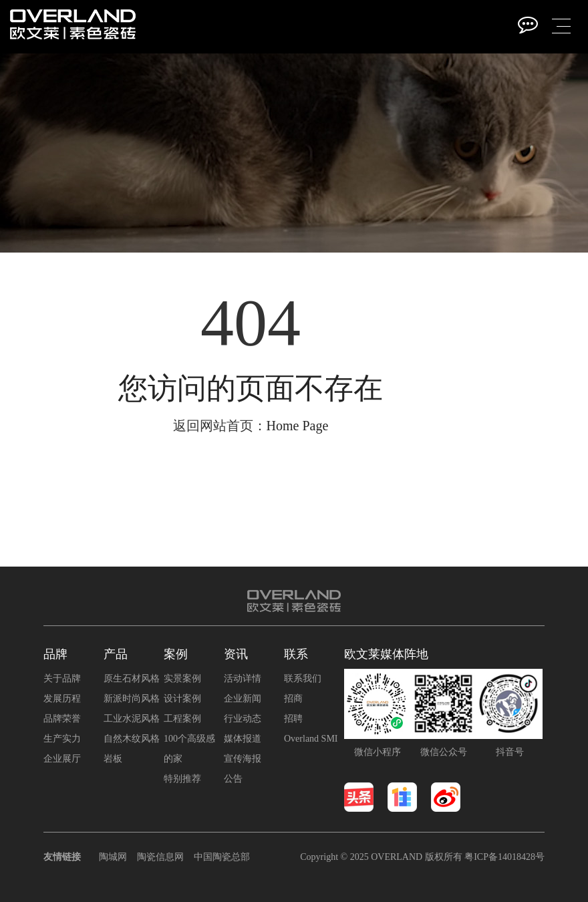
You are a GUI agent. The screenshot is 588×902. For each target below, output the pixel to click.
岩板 (113, 759)
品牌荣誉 (62, 719)
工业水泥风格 (132, 719)
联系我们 (303, 679)
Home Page (298, 426)
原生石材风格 (132, 679)
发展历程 (62, 699)
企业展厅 (62, 759)
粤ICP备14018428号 (504, 857)
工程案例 (182, 719)
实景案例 (182, 679)
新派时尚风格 (132, 699)
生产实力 (62, 739)
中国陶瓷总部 (222, 857)
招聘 (293, 719)
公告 (233, 779)
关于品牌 (62, 679)
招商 (293, 699)
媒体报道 (243, 739)
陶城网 (113, 857)
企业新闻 (243, 699)
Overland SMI (311, 739)
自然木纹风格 (132, 739)
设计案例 (182, 699)
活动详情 (243, 679)
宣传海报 (243, 759)
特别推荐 (182, 779)
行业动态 (243, 719)
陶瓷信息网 (160, 857)
